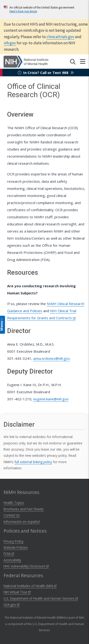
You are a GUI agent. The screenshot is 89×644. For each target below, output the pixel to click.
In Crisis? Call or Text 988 (46, 73)
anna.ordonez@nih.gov (52, 358)
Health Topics (14, 503)
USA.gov (12, 605)
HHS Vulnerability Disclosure (26, 566)
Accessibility (12, 560)
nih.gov (10, 43)
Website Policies (16, 547)
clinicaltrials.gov (60, 37)
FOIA (9, 554)
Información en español (22, 522)
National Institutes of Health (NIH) (30, 586)
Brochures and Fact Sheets (24, 509)
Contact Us (12, 515)
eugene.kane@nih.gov (51, 399)
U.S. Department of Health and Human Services (41, 598)
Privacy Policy (14, 541)
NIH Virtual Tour (17, 592)
